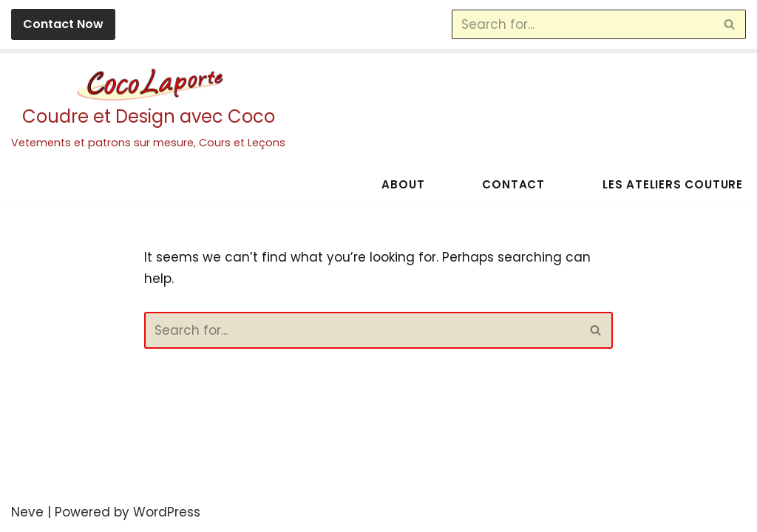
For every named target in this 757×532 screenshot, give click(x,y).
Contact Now (63, 24)
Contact (512, 184)
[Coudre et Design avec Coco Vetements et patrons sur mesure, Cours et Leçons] (148, 110)
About (401, 184)
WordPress (167, 512)
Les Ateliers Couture (672, 184)
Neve (27, 512)
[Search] (582, 24)
